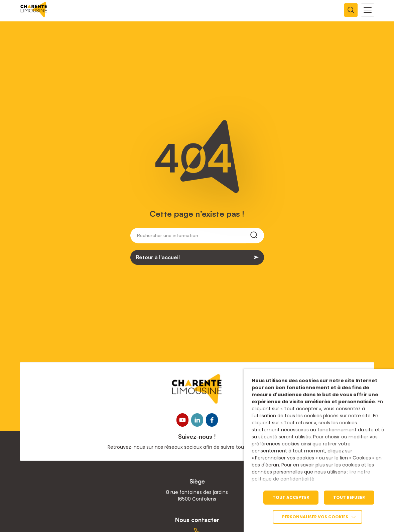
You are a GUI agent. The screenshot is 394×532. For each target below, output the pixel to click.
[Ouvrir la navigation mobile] (368, 10)
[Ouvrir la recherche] (351, 10)
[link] (34, 16)
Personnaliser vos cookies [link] (315, 517)
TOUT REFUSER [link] (349, 497)
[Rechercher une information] (191, 237)
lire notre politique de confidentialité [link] (311, 475)
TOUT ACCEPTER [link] (291, 497)
